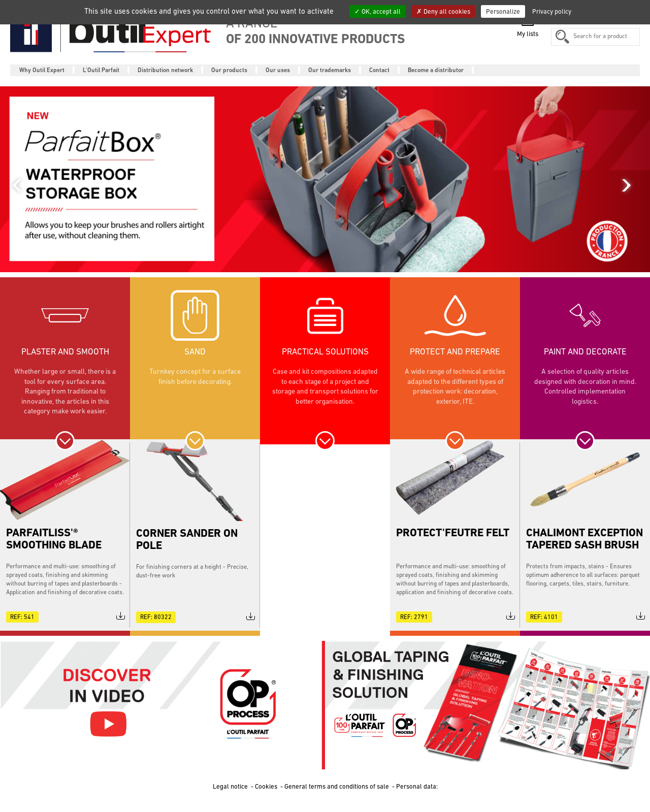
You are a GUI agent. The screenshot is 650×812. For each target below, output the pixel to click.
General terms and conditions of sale (337, 786)
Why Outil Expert (42, 70)
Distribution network (165, 70)
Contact (379, 70)
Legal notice (231, 786)
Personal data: (417, 786)
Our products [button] (229, 70)
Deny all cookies (443, 11)
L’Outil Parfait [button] (101, 70)
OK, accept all (378, 11)
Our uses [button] (278, 70)
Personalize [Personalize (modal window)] (503, 11)
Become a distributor (436, 70)
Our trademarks (330, 70)
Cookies (267, 786)
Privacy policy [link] (552, 11)
